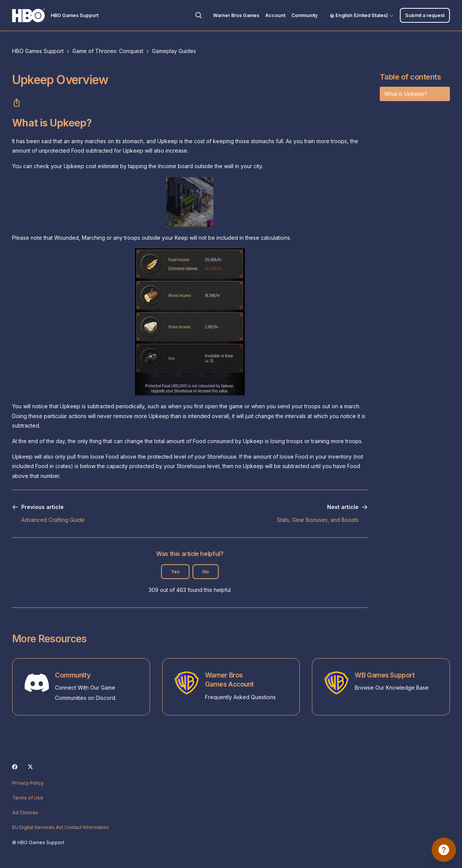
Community (305, 15)
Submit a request (425, 15)
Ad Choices (25, 813)
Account (275, 15)
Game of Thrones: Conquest (108, 51)
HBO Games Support (38, 51)
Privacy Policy (28, 783)
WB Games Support (385, 675)
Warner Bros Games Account (229, 680)
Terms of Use (28, 798)
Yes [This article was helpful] (175, 572)
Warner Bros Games (236, 15)
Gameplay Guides (174, 51)
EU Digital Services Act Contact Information (60, 827)
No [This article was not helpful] (206, 572)
